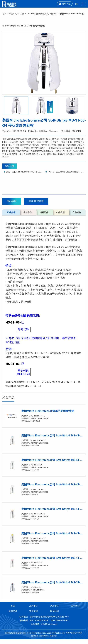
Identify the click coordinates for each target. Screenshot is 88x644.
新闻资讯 (13, 611)
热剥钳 (54, 14)
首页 (4, 14)
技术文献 (34, 611)
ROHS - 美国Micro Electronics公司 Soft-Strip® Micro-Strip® (66, 172)
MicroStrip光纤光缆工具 (38, 14)
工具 (22, 14)
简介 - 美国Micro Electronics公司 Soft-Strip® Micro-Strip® (24, 172)
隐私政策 (44, 636)
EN (76, 4)
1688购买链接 (36, 201)
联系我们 (54, 611)
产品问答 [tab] (77, 212)
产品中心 (13, 14)
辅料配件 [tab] (44, 212)
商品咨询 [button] (12, 201)
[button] (16, 106)
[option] (44, 63)
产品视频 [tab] (60, 212)
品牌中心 (34, 606)
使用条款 (35, 636)
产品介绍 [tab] (11, 212)
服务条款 (53, 636)
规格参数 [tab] (28, 212)
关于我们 (75, 606)
